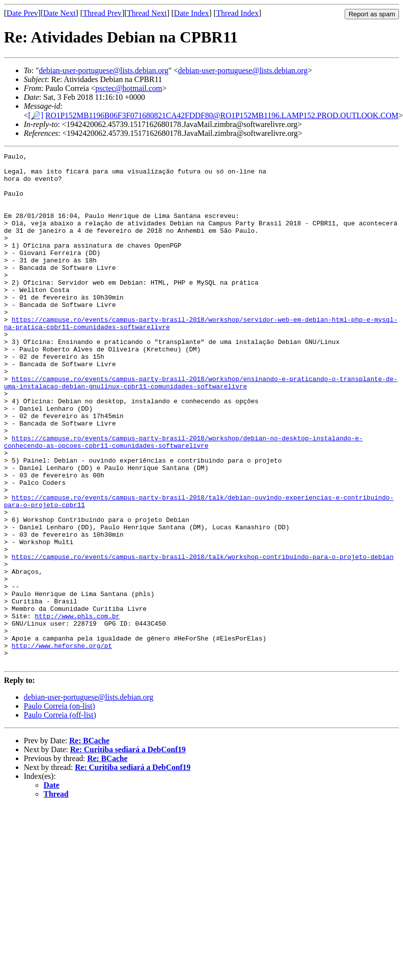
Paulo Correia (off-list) (60, 817)
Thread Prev (102, 13)
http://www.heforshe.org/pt (62, 745)
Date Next (60, 13)
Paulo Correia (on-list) (59, 808)
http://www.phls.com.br (77, 709)
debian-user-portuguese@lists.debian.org (103, 70)
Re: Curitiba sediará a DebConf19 (128, 852)
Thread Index (237, 13)
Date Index (192, 13)
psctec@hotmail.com (129, 88)
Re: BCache (89, 843)
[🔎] (36, 115)
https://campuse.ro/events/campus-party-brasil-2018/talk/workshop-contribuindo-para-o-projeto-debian (203, 638)
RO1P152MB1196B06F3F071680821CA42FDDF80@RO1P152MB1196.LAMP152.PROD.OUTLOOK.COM (222, 115)
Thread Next (147, 13)
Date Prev (22, 13)
